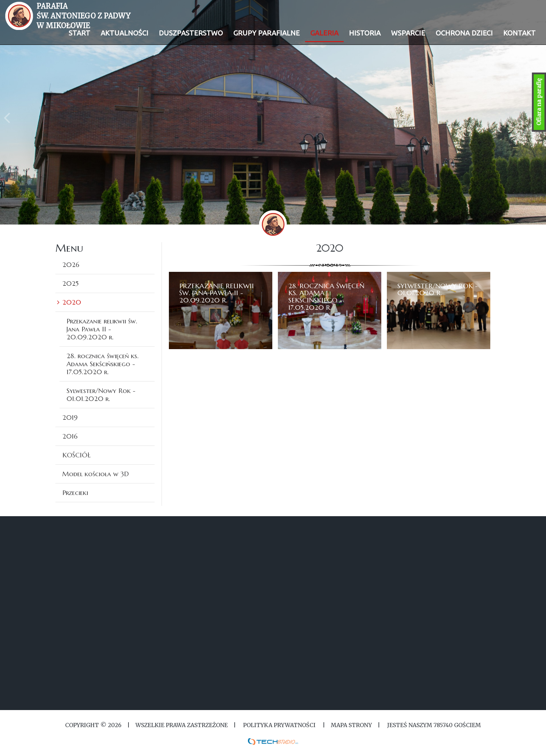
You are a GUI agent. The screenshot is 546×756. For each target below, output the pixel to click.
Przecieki (75, 493)
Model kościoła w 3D (96, 474)
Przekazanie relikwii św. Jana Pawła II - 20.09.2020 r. (102, 329)
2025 (71, 283)
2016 (70, 436)
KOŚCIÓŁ (76, 455)
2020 (72, 302)
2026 (71, 265)
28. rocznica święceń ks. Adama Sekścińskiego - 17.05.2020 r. (103, 364)
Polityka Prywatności (279, 725)
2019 (70, 417)
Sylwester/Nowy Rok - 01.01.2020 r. (101, 395)
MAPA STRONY (351, 725)
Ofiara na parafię (539, 102)
